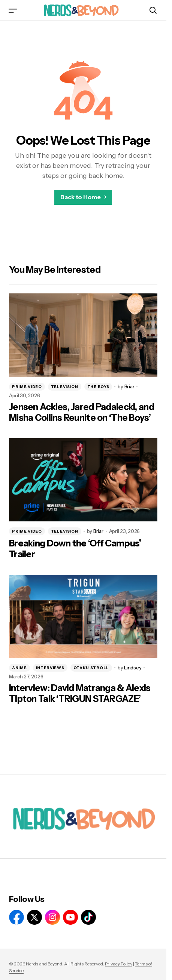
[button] (13, 10)
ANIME (19, 668)
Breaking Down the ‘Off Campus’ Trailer (75, 549)
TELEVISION (65, 387)
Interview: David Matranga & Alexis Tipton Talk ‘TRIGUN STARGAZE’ (80, 694)
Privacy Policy (119, 964)
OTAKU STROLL (91, 668)
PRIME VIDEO (27, 387)
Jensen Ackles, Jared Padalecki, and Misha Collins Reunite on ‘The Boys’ (82, 412)
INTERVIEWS (50, 668)
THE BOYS (98, 387)
